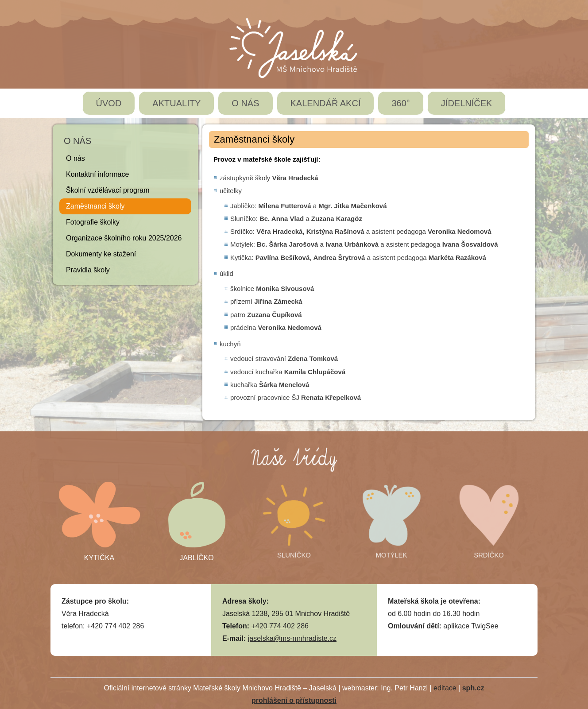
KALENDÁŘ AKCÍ (326, 103)
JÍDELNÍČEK (467, 103)
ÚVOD (109, 103)
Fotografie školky (93, 222)
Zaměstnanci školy (95, 206)
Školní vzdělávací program (108, 190)
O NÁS (245, 103)
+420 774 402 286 (115, 626)
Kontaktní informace (97, 174)
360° (400, 103)
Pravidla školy (88, 270)
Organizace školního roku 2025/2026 (124, 238)
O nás (75, 158)
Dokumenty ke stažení (101, 254)
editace (445, 688)
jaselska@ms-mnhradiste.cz (292, 638)
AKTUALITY (176, 103)
